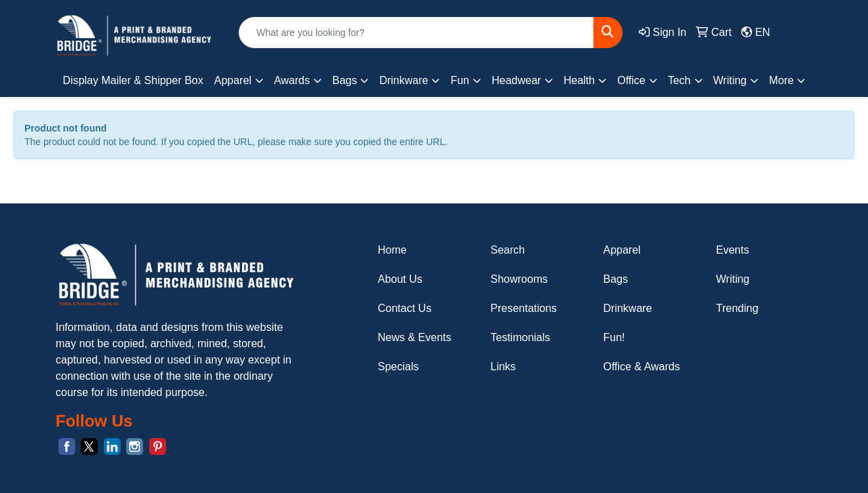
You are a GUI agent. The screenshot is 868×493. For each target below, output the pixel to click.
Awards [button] (292, 80)
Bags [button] (344, 80)
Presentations (524, 308)
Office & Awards (642, 367)
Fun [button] (460, 80)
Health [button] (579, 80)
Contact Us (405, 308)
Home (392, 250)
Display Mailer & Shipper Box (133, 80)
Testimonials (520, 337)
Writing (733, 279)
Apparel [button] (233, 80)
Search (508, 250)
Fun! (614, 337)
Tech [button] (679, 80)
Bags (616, 279)
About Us (400, 279)
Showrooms (519, 279)
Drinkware (628, 308)
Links (503, 367)
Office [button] (631, 80)
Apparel (622, 250)
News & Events (414, 337)
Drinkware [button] (403, 80)
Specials (398, 367)
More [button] (781, 80)
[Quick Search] (416, 33)
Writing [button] (730, 80)
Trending (737, 308)
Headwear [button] (516, 80)
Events (733, 250)
